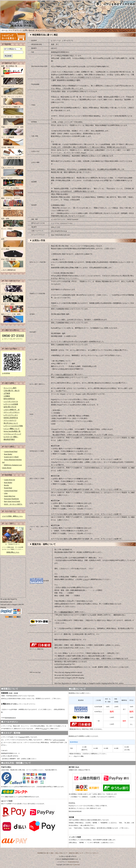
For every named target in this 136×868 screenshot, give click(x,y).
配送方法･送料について (76, 853)
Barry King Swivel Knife (12, 501)
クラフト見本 (13, 212)
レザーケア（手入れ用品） (13, 192)
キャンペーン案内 (10, 388)
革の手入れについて (11, 423)
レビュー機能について (12, 429)
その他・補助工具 (13, 151)
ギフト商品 (13, 253)
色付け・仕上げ (13, 182)
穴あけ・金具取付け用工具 (13, 162)
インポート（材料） (13, 308)
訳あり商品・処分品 (13, 263)
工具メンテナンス (13, 172)
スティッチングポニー (12, 412)
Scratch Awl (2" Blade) (11, 457)
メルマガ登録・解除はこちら (12, 516)
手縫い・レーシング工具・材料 (13, 131)
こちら (86, 579)
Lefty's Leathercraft (74, 865)
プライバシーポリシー (92, 853)
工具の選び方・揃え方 (12, 391)
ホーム (5, 30)
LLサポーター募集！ (11, 437)
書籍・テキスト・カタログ (13, 202)
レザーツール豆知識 (11, 404)
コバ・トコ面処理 (13, 141)
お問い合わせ (29, 30)
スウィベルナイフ (13, 90)
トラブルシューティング (12, 434)
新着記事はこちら (13, 552)
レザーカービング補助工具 (13, 111)
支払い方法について (61, 853)
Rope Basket (8, 454)
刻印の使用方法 (9, 399)
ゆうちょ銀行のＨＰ (65, 374)
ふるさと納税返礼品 (8, 270)
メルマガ (52, 30)
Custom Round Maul (11, 451)
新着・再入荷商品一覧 (13, 70)
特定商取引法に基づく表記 (45, 853)
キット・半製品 (13, 233)
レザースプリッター (11, 415)
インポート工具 (13, 298)
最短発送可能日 (9, 439)
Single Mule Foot (10, 496)
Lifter (6, 493)
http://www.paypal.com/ (75, 811)
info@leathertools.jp (10, 718)
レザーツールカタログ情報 (13, 426)
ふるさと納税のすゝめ (12, 410)
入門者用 (7, 393)
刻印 (13, 80)
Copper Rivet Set (9, 480)
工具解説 (7, 396)
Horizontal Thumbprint (11, 499)
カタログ (22, 737)
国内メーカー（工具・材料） (13, 318)
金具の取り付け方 (10, 407)
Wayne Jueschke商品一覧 (12, 431)
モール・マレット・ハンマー (13, 100)
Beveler (6, 485)
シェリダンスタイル (11, 401)
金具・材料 (13, 222)
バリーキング (13, 288)
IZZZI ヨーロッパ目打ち (13, 504)
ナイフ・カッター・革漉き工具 (13, 121)
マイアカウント (15, 30)
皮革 (13, 243)
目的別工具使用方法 (11, 418)
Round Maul (8, 488)
